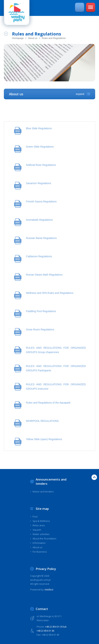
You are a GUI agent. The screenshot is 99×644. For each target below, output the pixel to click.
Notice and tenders (43, 492)
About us (33, 38)
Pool (35, 517)
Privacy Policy (46, 569)
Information (39, 543)
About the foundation (44, 538)
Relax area (39, 525)
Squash (37, 530)
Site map (42, 509)
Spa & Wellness (41, 521)
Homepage (18, 38)
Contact (42, 609)
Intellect (49, 590)
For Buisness (40, 552)
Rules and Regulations (54, 38)
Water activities (41, 534)
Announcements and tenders (51, 481)
